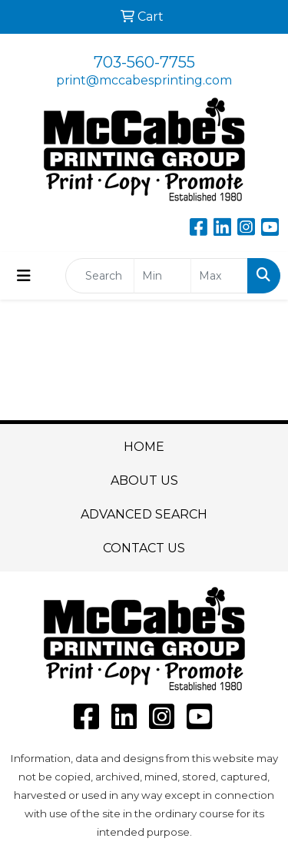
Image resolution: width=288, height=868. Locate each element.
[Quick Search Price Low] (162, 276)
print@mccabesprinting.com (144, 80)
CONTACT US (144, 548)
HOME (144, 447)
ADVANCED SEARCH (144, 514)
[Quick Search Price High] (219, 276)
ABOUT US (144, 480)
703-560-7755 (144, 62)
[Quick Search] (100, 276)
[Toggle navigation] (24, 276)
